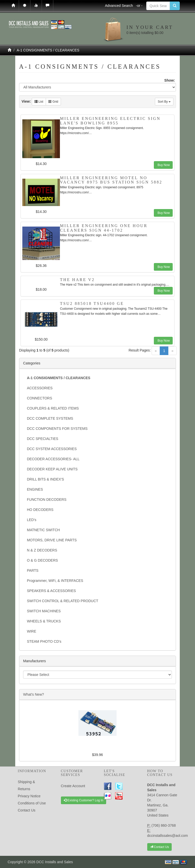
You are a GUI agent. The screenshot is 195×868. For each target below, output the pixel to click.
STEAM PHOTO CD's (44, 641)
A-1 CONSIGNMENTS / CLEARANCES (48, 50)
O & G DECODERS (42, 560)
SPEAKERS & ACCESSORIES (51, 591)
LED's (32, 520)
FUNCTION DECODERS (47, 500)
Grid (53, 102)
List (39, 102)
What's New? (34, 694)
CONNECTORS (39, 398)
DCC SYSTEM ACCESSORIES (52, 449)
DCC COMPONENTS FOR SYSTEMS (57, 429)
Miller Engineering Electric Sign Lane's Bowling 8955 (110, 121)
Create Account (73, 786)
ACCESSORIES (40, 388)
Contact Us (27, 810)
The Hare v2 (77, 280)
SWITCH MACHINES (44, 611)
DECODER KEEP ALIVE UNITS (52, 469)
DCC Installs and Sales (55, 862)
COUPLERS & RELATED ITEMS (53, 408)
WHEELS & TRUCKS (44, 621)
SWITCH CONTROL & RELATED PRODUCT (63, 601)
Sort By (164, 102)
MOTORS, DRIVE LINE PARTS (52, 540)
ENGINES (35, 489)
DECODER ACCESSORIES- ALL (53, 459)
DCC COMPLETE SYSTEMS (50, 418)
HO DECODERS (40, 510)
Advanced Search (124, 6)
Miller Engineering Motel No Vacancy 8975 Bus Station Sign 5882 (111, 180)
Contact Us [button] (160, 847)
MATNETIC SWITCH (43, 530)
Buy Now (163, 165)
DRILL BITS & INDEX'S (45, 479)
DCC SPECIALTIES (43, 439)
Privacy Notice (29, 796)
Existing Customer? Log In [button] (84, 800)
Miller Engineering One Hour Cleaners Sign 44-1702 (104, 228)
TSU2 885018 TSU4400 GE (92, 303)
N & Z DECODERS (42, 550)
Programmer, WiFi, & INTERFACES (55, 581)
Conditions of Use (32, 803)
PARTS (33, 570)
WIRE (32, 631)
